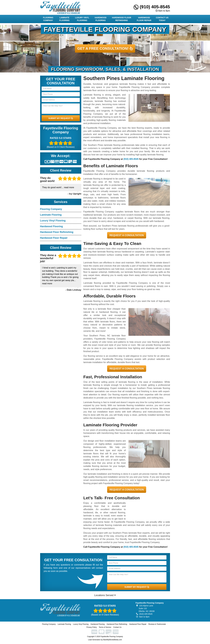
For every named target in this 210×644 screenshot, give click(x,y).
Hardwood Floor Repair (144, 19)
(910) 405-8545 (152, 7)
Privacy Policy (92, 627)
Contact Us (117, 627)
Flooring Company (48, 19)
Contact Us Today (162, 19)
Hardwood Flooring (101, 19)
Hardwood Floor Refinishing (122, 19)
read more (69, 187)
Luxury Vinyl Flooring (82, 19)
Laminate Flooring (64, 19)
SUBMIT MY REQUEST (61, 118)
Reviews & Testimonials (157, 624)
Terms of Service (105, 627)
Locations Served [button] (105, 595)
